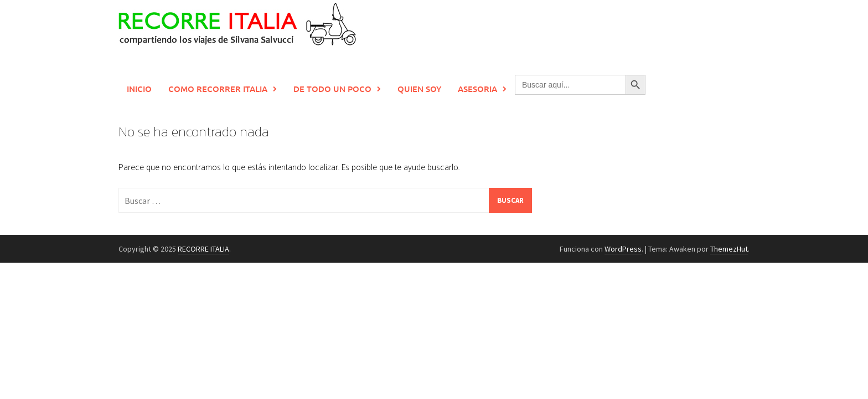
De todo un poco (332, 89)
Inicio (139, 89)
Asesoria (477, 89)
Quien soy (419, 89)
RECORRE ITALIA (203, 249)
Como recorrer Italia (218, 89)
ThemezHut (729, 249)
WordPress (623, 249)
